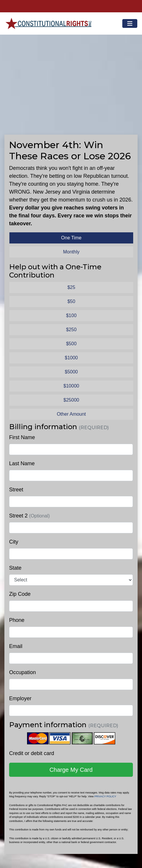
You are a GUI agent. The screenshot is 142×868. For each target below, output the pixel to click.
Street (16, 490)
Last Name (22, 463)
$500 (71, 344)
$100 (71, 315)
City (14, 542)
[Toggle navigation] (130, 24)
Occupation (22, 672)
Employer (20, 698)
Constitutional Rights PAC (48, 21)
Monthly (71, 252)
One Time (71, 238)
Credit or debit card (32, 753)
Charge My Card (71, 770)
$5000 (71, 372)
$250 (71, 330)
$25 (71, 287)
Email (16, 646)
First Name (22, 437)
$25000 (71, 400)
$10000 (71, 386)
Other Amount (71, 414)
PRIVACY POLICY (105, 796)
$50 (71, 301)
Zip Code (20, 594)
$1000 (71, 358)
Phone (17, 620)
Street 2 (29, 516)
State (15, 568)
